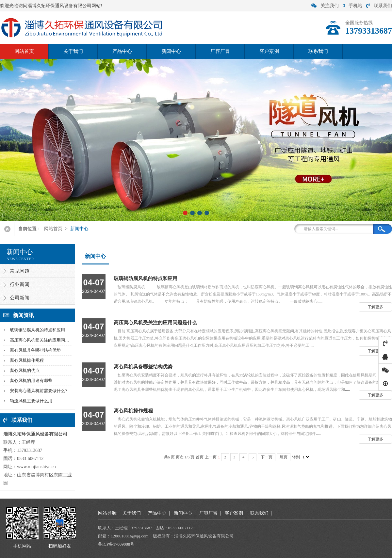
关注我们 (325, 6)
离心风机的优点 (25, 370)
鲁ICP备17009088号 (116, 544)
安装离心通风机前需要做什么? (38, 391)
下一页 (267, 457)
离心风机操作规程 (27, 360)
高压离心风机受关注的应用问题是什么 (46, 340)
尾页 (284, 457)
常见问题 (20, 271)
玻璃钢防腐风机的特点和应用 (37, 330)
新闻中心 (171, 51)
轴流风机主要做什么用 (31, 401)
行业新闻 (20, 284)
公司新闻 (20, 298)
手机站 (352, 6)
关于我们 (73, 51)
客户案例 (269, 51)
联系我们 (379, 6)
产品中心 (122, 51)
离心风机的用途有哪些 (31, 381)
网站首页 (24, 51)
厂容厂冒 (220, 51)
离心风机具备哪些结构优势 (35, 350)
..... (237, 289)
